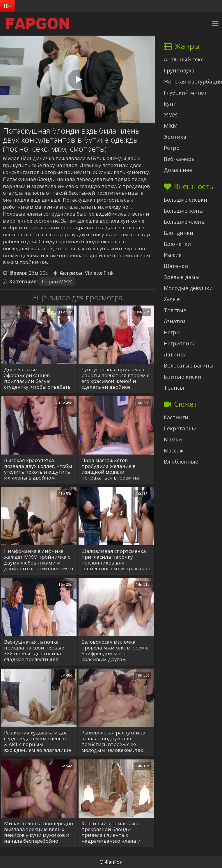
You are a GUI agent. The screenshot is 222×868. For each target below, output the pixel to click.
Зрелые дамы (182, 277)
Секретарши (180, 428)
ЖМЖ (171, 115)
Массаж (174, 450)
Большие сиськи (185, 200)
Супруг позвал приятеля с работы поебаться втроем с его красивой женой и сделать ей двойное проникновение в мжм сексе (115, 378)
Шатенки (176, 266)
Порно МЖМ (57, 282)
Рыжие (173, 255)
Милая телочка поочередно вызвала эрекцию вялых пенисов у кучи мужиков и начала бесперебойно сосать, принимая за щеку (39, 832)
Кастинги (176, 417)
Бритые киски (182, 377)
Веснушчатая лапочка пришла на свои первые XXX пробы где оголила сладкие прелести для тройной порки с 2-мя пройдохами (34, 651)
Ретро (172, 148)
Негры (172, 332)
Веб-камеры (180, 159)
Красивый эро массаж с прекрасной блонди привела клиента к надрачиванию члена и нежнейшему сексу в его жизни (111, 832)
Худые (172, 299)
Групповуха (179, 70)
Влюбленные (181, 461)
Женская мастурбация (193, 81)
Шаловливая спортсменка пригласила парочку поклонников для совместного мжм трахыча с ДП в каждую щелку (116, 560)
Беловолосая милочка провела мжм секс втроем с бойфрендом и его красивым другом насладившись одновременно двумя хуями (115, 651)
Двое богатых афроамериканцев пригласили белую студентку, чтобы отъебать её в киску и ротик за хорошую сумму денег (37, 378)
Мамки (173, 439)
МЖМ (171, 126)
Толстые (175, 310)
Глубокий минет (185, 93)
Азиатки (175, 321)
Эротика (175, 137)
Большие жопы (184, 211)
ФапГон (114, 862)
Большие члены (185, 222)
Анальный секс (184, 59)
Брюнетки (177, 244)
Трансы (174, 388)
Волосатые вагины (189, 365)
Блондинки (179, 233)
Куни (170, 104)
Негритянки (180, 343)
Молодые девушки (188, 288)
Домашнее (178, 170)
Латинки (175, 354)
